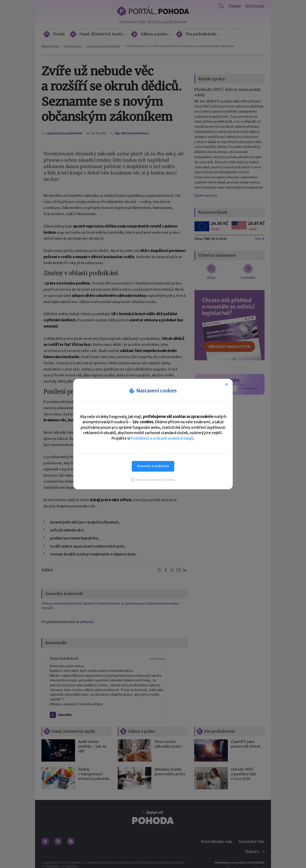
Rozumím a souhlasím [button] (153, 466)
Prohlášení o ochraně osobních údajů (162, 438)
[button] (153, 480)
